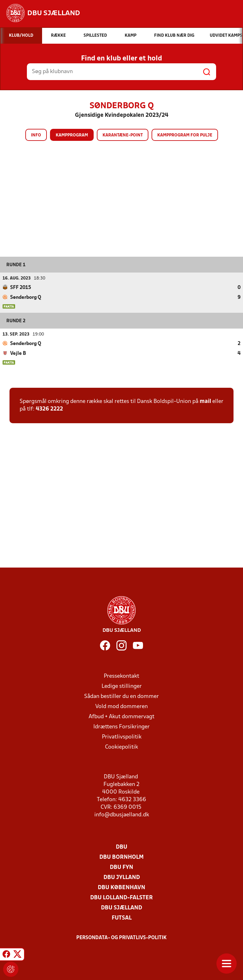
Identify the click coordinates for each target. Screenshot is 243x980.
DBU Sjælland (121, 908)
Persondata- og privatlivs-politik (121, 938)
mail (205, 402)
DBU (121, 847)
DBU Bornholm (121, 857)
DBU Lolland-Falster (121, 898)
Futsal (122, 918)
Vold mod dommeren (121, 707)
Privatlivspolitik (122, 737)
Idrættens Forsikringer (121, 727)
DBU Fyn (121, 867)
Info (36, 135)
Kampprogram (72, 135)
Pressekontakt (121, 676)
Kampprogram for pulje (185, 135)
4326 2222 (49, 409)
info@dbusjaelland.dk (122, 815)
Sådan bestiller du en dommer (121, 697)
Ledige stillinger (122, 686)
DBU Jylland (122, 878)
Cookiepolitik (121, 747)
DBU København (121, 888)
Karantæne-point (123, 135)
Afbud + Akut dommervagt (121, 717)
